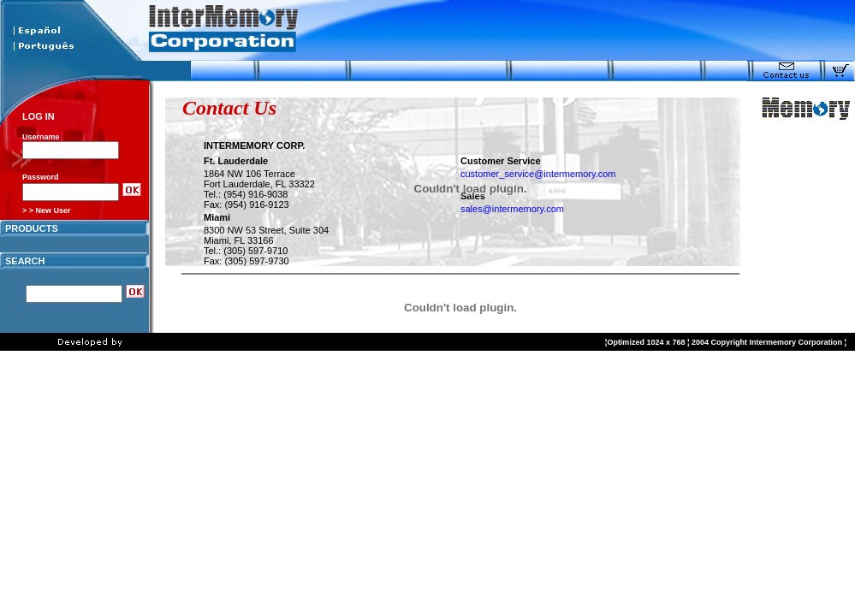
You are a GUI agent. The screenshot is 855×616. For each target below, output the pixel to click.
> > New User (47, 210)
